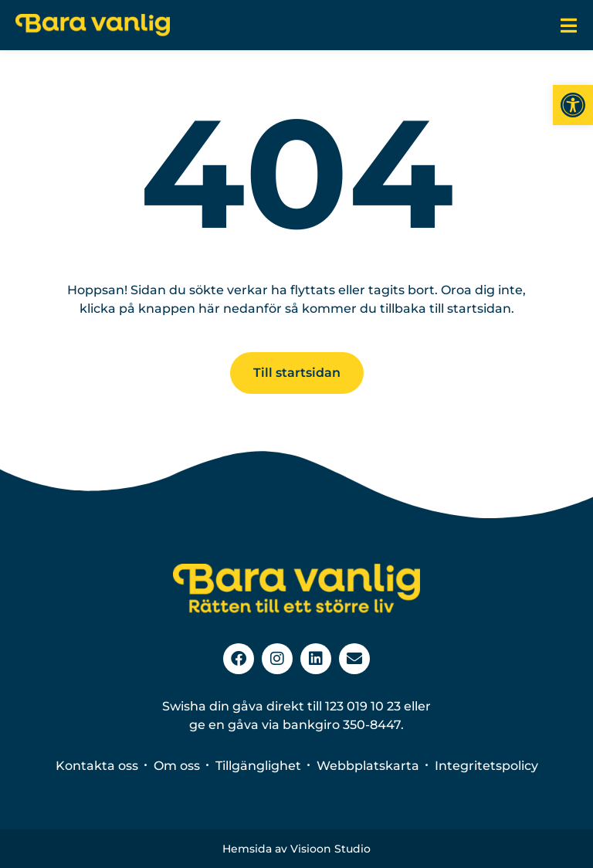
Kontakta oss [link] (97, 766)
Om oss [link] (177, 766)
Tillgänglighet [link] (258, 766)
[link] (573, 105)
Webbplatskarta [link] (368, 766)
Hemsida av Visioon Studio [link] (296, 849)
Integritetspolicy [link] (486, 766)
